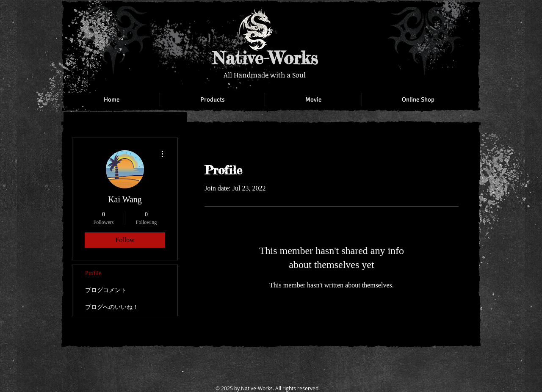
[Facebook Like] (419, 17)
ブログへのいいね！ (112, 307)
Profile (93, 273)
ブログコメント (106, 290)
